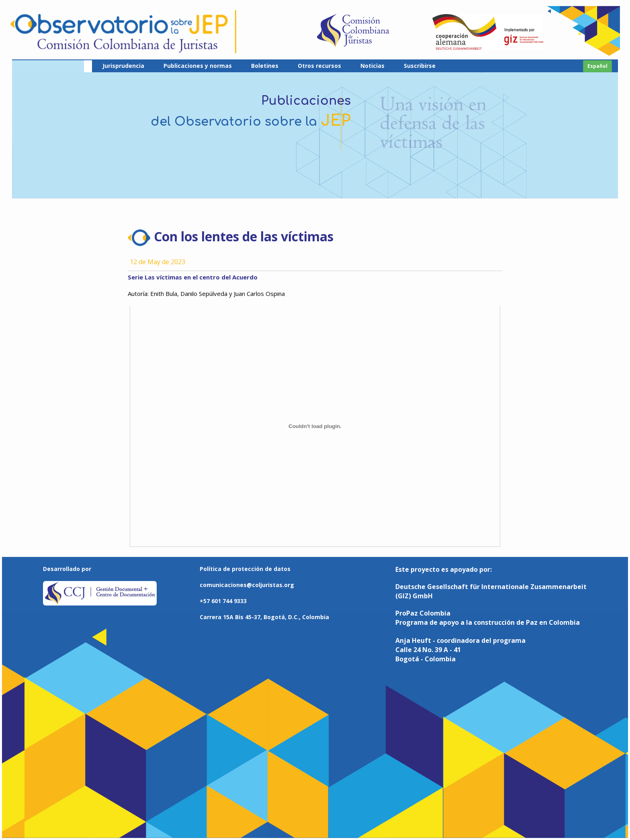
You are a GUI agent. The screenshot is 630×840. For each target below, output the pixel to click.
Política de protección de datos (245, 569)
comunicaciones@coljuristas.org (247, 585)
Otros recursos (319, 66)
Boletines (265, 66)
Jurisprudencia (123, 66)
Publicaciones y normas (198, 66)
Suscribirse (420, 66)
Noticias (372, 66)
